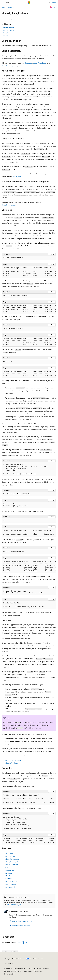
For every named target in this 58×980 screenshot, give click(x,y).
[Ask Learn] (51, 7)
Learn (3, 7)
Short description (9, 28)
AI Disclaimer (8, 968)
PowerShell (10, 7)
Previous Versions (20, 968)
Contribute (38, 968)
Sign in (54, 3)
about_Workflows (12, 763)
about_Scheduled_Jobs (13, 760)
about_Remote (11, 856)
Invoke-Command (12, 865)
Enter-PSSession (11, 881)
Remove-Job (10, 870)
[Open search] (49, 3)
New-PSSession (11, 887)
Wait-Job (9, 879)
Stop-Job (9, 876)
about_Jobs (28, 63)
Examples (6, 33)
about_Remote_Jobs (9, 66)
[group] (29, 272)
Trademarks (37, 971)
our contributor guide (14, 904)
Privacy (46, 968)
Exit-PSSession (11, 884)
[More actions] (55, 7)
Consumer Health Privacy (12, 971)
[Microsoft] (29, 3)
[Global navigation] (2, 3)
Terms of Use (28, 971)
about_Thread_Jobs (40, 63)
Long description (8, 30)
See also (6, 35)
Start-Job (9, 873)
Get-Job (8, 867)
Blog (29, 968)
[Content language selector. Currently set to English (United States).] (13, 959)
